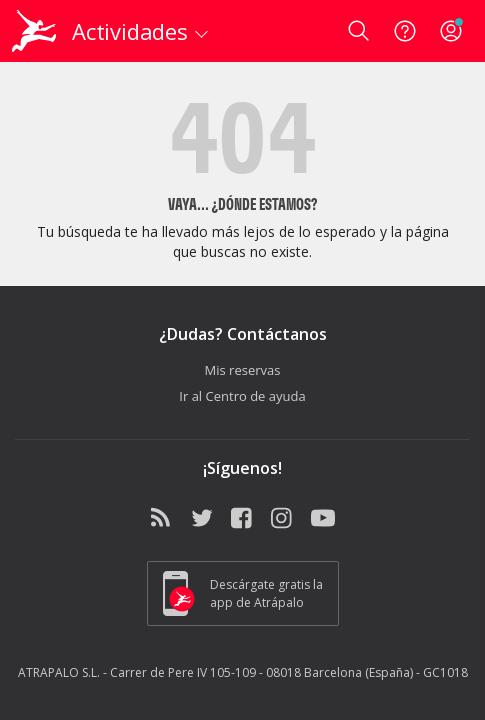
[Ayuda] (405, 31)
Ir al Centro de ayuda (242, 396)
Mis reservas (243, 370)
